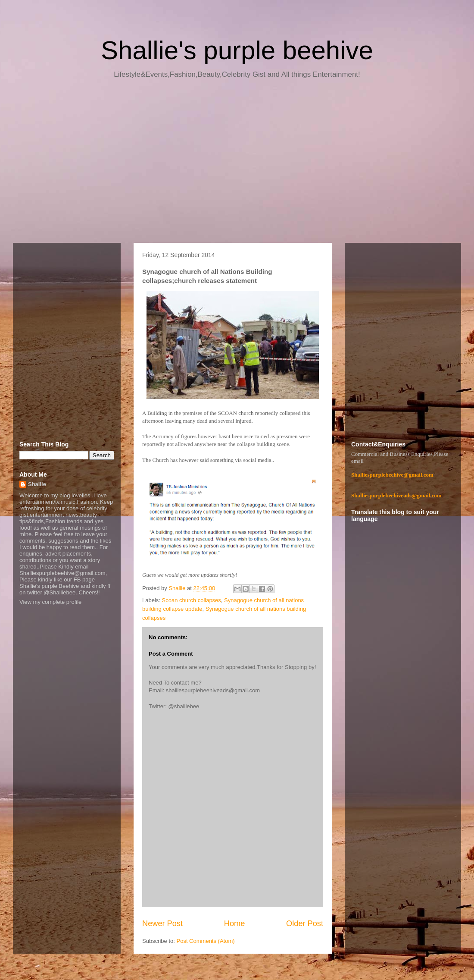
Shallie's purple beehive (237, 50)
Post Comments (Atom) (206, 941)
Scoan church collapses (192, 600)
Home (235, 923)
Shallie (37, 484)
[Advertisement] (237, 164)
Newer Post (162, 923)
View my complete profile (50, 602)
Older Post (305, 923)
